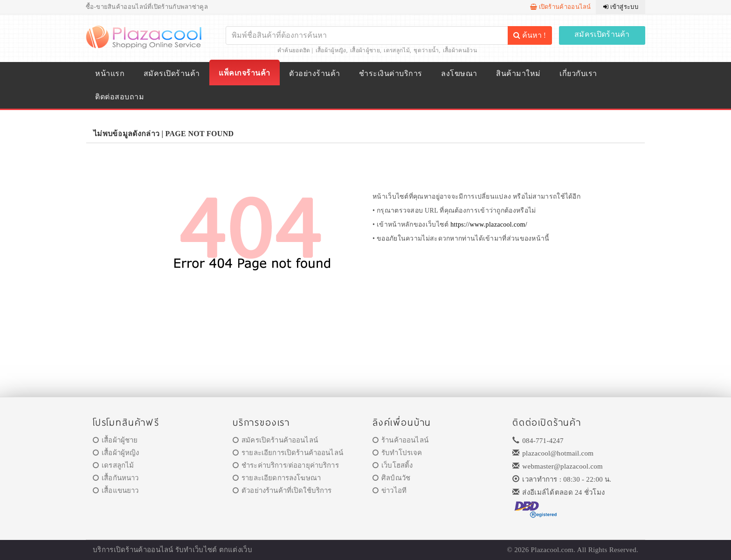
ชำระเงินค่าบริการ (390, 73)
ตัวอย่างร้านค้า (314, 73)
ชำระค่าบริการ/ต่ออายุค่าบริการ (286, 465)
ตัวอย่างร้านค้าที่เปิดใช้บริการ (282, 491)
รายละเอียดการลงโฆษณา (277, 478)
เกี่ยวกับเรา (578, 73)
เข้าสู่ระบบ (621, 7)
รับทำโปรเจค (397, 453)
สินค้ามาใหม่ (518, 73)
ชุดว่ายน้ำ (426, 50)
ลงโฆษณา (459, 73)
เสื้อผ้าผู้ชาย (365, 50)
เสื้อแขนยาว (116, 491)
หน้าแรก (110, 73)
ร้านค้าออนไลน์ (400, 440)
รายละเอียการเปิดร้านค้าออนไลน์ (288, 453)
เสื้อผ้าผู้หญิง (331, 50)
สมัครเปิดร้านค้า (602, 34)
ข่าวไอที (390, 491)
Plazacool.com (552, 550)
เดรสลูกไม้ (397, 50)
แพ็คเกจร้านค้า (244, 73)
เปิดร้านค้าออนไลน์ (561, 7)
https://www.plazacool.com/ (489, 225)
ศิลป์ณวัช (391, 478)
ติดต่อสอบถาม (120, 97)
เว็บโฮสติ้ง (393, 465)
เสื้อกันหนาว (116, 478)
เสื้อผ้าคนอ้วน (460, 50)
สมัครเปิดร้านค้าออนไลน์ (275, 440)
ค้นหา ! (530, 35)
